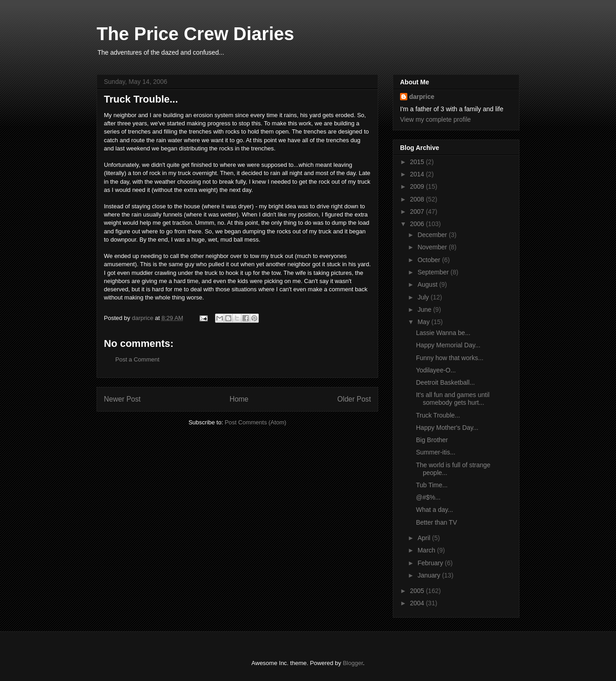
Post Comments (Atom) (255, 422)
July (424, 297)
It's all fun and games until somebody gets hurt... (453, 399)
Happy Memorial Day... (448, 345)
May (424, 322)
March (427, 550)
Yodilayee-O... (436, 370)
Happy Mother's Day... (447, 428)
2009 (418, 186)
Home (239, 399)
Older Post (354, 399)
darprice (422, 97)
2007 (418, 212)
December (433, 235)
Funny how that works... (450, 358)
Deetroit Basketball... (445, 382)
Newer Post (122, 399)
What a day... (434, 510)
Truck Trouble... (438, 415)
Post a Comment (137, 359)
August (428, 284)
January (430, 575)
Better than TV (436, 522)
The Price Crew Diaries (195, 34)
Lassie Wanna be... (443, 333)
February (431, 563)
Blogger (353, 663)
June (425, 310)
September (434, 272)
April (425, 538)
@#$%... (428, 497)
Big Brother (432, 440)
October (430, 260)
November (433, 247)
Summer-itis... (436, 452)
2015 (418, 162)
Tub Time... (432, 485)
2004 (418, 603)
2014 (418, 174)
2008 (418, 199)
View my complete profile (435, 119)
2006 (418, 224)
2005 (418, 591)
